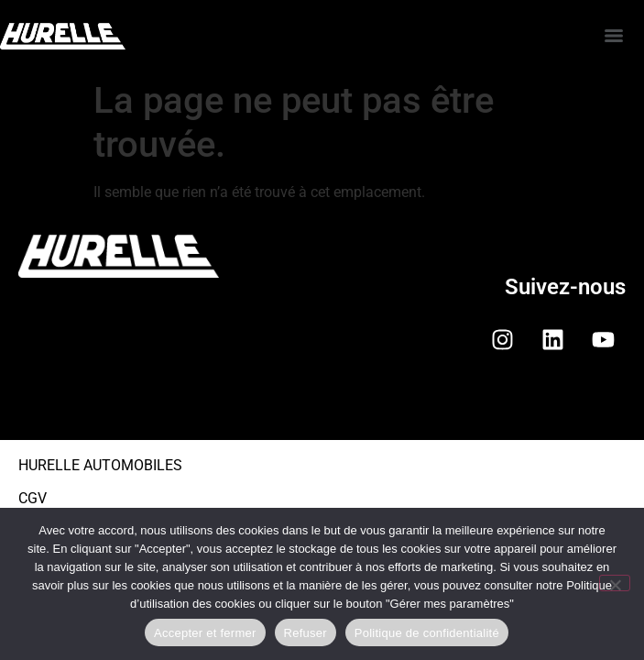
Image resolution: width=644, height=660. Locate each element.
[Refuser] (615, 583)
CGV (33, 498)
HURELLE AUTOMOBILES (100, 465)
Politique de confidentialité (427, 633)
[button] (322, 410)
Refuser (306, 633)
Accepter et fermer (205, 633)
